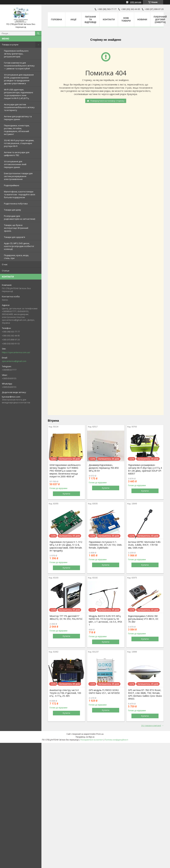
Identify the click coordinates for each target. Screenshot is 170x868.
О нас (5, 264)
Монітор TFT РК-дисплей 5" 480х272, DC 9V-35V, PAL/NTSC (66, 618)
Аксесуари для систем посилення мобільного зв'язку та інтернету (19, 107)
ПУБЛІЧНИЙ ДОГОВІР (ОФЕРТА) (160, 19)
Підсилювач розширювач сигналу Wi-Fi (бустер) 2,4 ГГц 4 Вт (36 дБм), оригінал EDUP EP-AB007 (145, 469)
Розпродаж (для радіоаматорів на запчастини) (20, 217)
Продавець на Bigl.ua (85, 737)
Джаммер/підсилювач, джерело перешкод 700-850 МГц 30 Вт (104, 468)
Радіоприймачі (12, 185)
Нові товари (126, 19)
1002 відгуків (136, 2)
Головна (56, 19)
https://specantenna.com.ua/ (16, 352)
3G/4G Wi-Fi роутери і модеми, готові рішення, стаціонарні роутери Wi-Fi (19, 143)
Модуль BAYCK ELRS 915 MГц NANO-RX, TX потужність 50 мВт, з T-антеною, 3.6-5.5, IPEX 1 (105, 620)
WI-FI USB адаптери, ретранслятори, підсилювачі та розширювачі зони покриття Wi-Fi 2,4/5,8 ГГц (18, 94)
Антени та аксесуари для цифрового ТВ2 (17, 154)
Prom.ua (100, 734)
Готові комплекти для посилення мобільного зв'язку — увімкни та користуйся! (19, 66)
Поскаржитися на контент (92, 740)
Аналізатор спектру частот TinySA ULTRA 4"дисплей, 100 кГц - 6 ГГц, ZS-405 (65, 693)
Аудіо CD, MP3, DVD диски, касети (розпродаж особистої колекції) (19, 246)
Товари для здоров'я (14, 237)
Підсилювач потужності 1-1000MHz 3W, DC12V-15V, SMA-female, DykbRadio (106, 545)
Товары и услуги (10, 45)
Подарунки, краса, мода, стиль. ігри (16, 257)
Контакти (109, 19)
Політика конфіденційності (116, 740)
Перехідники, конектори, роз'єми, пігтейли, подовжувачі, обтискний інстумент (17, 130)
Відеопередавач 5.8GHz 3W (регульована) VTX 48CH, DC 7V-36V (143, 619)
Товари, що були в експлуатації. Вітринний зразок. (16, 228)
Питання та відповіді (90, 19)
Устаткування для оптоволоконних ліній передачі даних (15, 164)
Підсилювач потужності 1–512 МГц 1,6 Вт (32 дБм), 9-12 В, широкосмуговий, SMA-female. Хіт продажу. (66, 546)
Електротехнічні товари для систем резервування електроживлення (18, 176)
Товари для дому (13, 210)
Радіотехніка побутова (16, 204)
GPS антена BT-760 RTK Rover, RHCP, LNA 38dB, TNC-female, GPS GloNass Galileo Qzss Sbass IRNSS (145, 694)
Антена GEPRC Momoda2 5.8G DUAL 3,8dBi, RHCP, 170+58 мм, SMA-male (144, 545)
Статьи (6, 271)
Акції (73, 19)
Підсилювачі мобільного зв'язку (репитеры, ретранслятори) (16, 54)
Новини (142, 19)
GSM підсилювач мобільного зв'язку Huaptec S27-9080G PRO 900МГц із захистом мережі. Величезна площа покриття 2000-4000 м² (65, 471)
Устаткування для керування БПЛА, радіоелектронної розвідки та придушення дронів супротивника (19, 79)
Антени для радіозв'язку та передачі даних (18, 118)
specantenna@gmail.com (14, 361)
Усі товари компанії (151, 725)
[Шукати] (38, 33)
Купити (66, 494)
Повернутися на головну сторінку (107, 101)
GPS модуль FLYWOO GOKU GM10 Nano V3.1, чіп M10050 (104, 692)
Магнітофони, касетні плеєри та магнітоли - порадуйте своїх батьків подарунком (20, 194)
